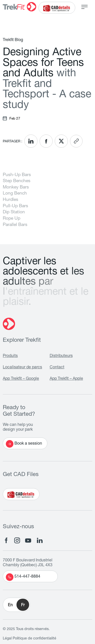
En (10, 605)
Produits (10, 356)
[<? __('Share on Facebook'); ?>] (46, 141)
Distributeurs (61, 356)
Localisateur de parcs (22, 368)
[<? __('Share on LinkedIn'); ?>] (31, 141)
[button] (16, 605)
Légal (7, 639)
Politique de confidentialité (34, 639)
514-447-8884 (23, 577)
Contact (57, 368)
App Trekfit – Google (21, 379)
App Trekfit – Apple (66, 379)
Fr (23, 605)
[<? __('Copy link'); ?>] (76, 141)
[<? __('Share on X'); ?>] (61, 141)
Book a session (24, 444)
